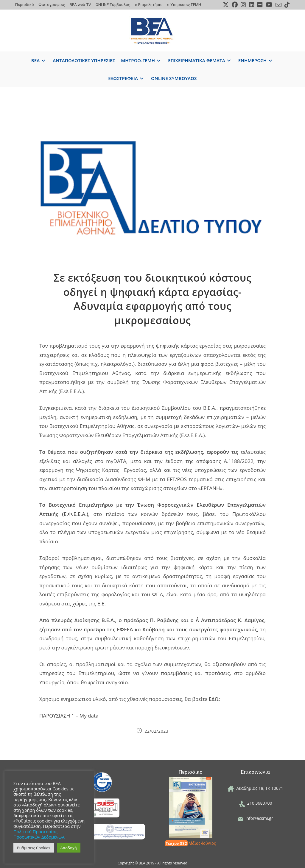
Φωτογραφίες (52, 4)
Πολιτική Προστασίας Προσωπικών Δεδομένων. (39, 834)
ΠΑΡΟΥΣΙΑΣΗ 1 (57, 716)
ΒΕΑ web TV (80, 4)
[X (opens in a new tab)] (226, 5)
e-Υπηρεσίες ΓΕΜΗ (184, 4)
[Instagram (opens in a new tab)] (243, 5)
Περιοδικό (25, 4)
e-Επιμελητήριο (149, 4)
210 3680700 (256, 803)
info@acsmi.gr (256, 818)
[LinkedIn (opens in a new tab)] (252, 5)
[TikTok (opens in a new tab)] (286, 5)
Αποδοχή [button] (69, 848)
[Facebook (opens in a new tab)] (235, 5)
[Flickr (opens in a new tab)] (260, 5)
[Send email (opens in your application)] (278, 5)
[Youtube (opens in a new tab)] (269, 5)
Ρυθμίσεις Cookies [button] (34, 848)
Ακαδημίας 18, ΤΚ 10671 (255, 788)
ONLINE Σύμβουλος (113, 4)
